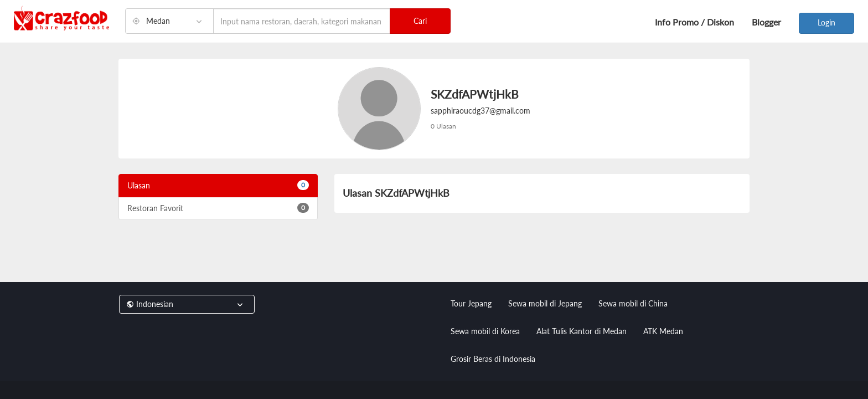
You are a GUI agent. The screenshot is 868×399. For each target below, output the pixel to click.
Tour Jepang (471, 303)
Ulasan (218, 185)
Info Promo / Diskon (694, 22)
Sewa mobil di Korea (485, 331)
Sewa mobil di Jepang (545, 303)
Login (826, 22)
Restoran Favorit (218, 208)
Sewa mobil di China (633, 303)
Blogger (766, 22)
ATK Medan (663, 331)
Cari (420, 21)
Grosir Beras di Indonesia (493, 359)
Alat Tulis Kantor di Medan (582, 331)
